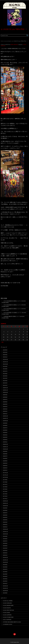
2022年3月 (5, 355)
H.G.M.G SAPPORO (7, 615)
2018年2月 (5, 468)
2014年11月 (5, 560)
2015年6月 (5, 543)
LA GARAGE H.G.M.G (8, 624)
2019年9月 (5, 423)
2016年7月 (5, 513)
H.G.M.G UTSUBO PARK (8, 617)
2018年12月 (5, 444)
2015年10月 (5, 534)
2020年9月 (5, 395)
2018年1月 (5, 470)
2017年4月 (5, 492)
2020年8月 (5, 397)
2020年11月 (5, 390)
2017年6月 (5, 487)
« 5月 (2, 342)
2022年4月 (5, 352)
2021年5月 (5, 376)
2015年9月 (5, 536)
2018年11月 (5, 447)
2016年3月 (5, 522)
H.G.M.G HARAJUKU (8, 41)
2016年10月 (5, 506)
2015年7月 (5, 541)
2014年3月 (5, 579)
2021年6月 (5, 374)
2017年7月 (5, 485)
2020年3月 (5, 409)
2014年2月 (5, 581)
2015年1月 (5, 555)
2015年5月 (5, 546)
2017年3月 (5, 494)
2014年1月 (5, 584)
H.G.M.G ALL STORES (8, 601)
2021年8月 (5, 369)
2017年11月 (5, 475)
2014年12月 (5, 558)
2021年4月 (5, 378)
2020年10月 (5, 392)
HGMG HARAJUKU (14, 45)
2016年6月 (5, 515)
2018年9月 (5, 451)
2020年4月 (5, 407)
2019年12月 (5, 416)
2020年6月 (5, 402)
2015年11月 (5, 532)
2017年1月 (5, 499)
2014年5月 (5, 574)
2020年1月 (5, 414)
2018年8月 (5, 454)
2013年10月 (5, 591)
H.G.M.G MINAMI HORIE (8, 605)
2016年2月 (5, 525)
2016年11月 (5, 503)
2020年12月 (5, 388)
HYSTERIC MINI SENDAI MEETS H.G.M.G (12, 622)
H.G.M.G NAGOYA (7, 608)
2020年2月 (5, 411)
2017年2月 (5, 496)
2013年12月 (5, 586)
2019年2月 (5, 440)
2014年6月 (5, 572)
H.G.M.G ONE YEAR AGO (8, 610)
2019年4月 (5, 435)
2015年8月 (5, 539)
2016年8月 (5, 510)
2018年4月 (5, 463)
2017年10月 (5, 477)
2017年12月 (5, 473)
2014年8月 (5, 567)
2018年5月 (5, 461)
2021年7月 (5, 371)
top (15, 634)
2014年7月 (5, 569)
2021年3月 (5, 381)
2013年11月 (5, 588)
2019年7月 (5, 428)
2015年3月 (5, 551)
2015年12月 (5, 529)
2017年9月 (5, 480)
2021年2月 (5, 383)
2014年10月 (5, 562)
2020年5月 (5, 404)
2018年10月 (5, 449)
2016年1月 (5, 527)
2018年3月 (5, 466)
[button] (26, 35)
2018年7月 (5, 456)
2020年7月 (5, 400)
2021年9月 (5, 367)
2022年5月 (5, 350)
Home (2, 41)
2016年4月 (5, 520)
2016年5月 (5, 517)
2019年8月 (5, 426)
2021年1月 (5, 385)
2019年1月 (5, 442)
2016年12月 (5, 501)
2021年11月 (5, 362)
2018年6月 (5, 458)
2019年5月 (5, 433)
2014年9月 (5, 565)
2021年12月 (5, 359)
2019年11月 (5, 418)
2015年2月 (5, 553)
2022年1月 (5, 357)
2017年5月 (5, 489)
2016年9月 (5, 508)
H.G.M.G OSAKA (6, 613)
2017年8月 (5, 482)
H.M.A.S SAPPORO (7, 620)
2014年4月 (5, 576)
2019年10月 (5, 421)
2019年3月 (5, 437)
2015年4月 (5, 548)
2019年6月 (5, 430)
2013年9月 (5, 593)
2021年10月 (5, 364)
